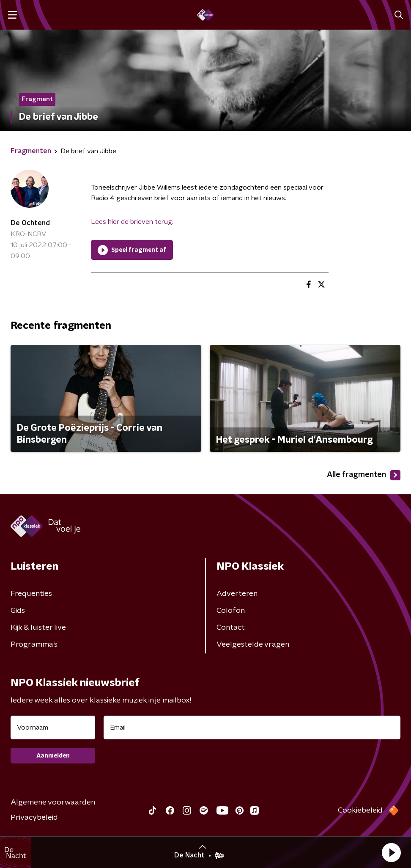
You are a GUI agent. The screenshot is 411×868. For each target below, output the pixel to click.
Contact (231, 628)
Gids (18, 611)
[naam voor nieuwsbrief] (53, 727)
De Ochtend (30, 223)
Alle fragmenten (364, 475)
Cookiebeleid (360, 810)
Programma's (34, 645)
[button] (391, 852)
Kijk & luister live (38, 628)
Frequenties (31, 594)
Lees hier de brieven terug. (132, 222)
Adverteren (237, 594)
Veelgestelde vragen (253, 645)
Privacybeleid (34, 818)
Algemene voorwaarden (53, 802)
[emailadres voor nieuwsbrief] (252, 727)
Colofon (231, 611)
